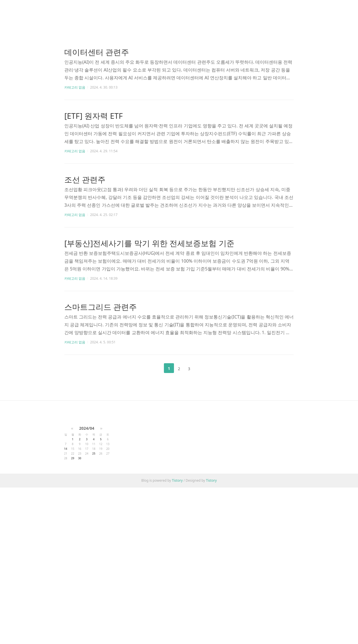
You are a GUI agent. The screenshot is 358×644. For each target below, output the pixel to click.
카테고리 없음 (75, 166)
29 (73, 615)
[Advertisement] (179, 53)
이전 (155, 446)
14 (66, 605)
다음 (203, 446)
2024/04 (87, 585)
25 (94, 610)
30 (80, 615)
